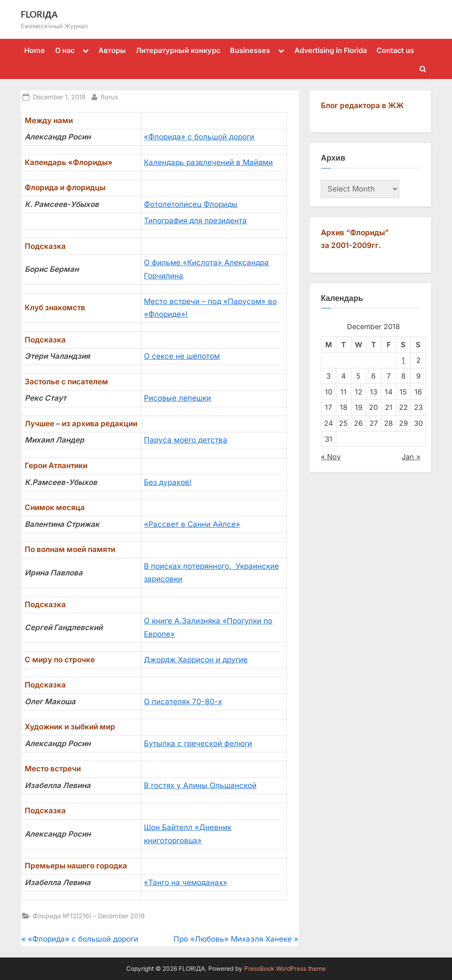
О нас (65, 50)
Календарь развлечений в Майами (208, 162)
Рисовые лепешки (177, 398)
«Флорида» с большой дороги (199, 137)
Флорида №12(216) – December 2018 (89, 916)
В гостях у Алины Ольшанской (200, 785)
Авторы (112, 50)
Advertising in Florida (331, 50)
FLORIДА (39, 14)
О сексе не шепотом (182, 356)
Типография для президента (195, 221)
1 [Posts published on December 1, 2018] (403, 360)
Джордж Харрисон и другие (196, 660)
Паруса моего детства (186, 440)
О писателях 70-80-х (183, 702)
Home (35, 50)
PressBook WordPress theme (285, 969)
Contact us (395, 50)
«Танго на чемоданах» (186, 882)
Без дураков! (168, 482)
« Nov (331, 457)
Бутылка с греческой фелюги (198, 743)
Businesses (250, 50)
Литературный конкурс (178, 50)
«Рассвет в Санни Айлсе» (192, 524)
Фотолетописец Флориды (191, 204)
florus (109, 96)
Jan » (411, 457)
